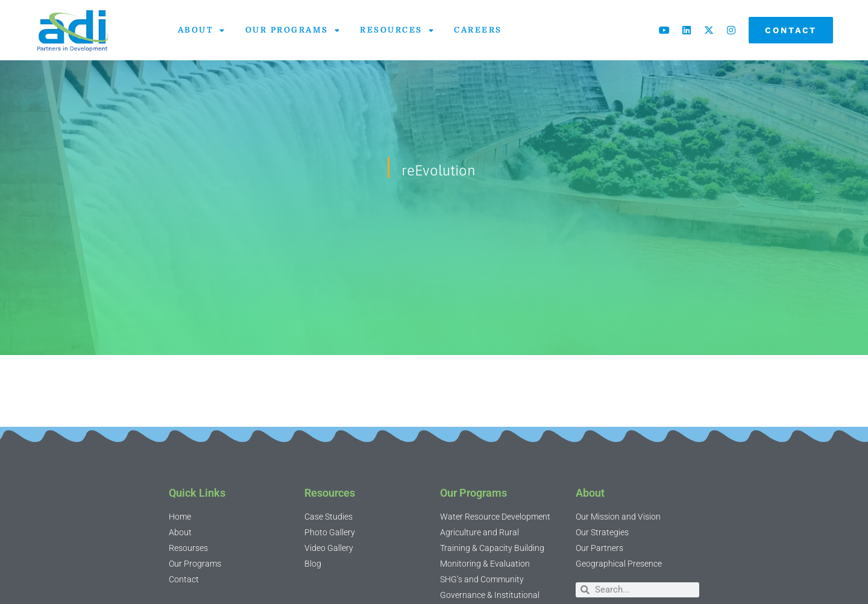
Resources (397, 30)
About (202, 30)
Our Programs (293, 30)
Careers (478, 30)
